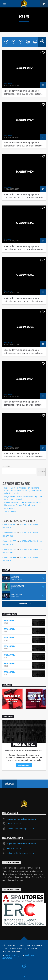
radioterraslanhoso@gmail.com (20, 828)
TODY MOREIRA (11, 512)
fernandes (8, 84)
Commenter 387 (9, 524)
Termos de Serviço (13, 955)
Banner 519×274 (25, 68)
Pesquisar (6, 466)
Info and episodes (24, 765)
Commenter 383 (9, 558)
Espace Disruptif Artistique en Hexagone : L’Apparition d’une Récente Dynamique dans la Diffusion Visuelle (24, 491)
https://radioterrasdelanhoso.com (21, 819)
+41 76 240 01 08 (14, 824)
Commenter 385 (9, 541)
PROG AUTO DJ (10, 620)
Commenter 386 (9, 533)
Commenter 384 (9, 549)
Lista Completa (24, 604)
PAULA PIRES (10, 508)
